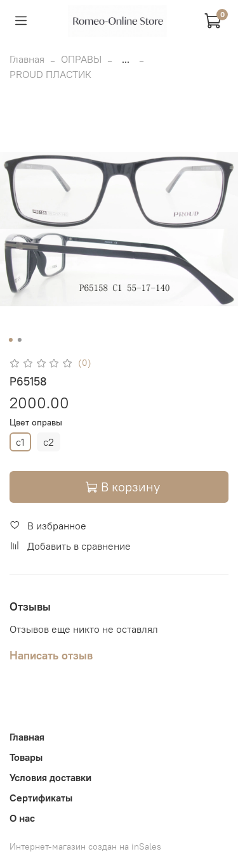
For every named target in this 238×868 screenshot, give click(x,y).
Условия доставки (50, 777)
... (126, 59)
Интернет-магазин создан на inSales (85, 846)
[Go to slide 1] (10, 340)
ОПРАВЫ (81, 59)
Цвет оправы (36, 423)
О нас (22, 818)
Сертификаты (41, 798)
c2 (49, 442)
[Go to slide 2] (19, 340)
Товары (26, 757)
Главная (27, 59)
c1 (20, 442)
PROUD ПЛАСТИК (50, 74)
